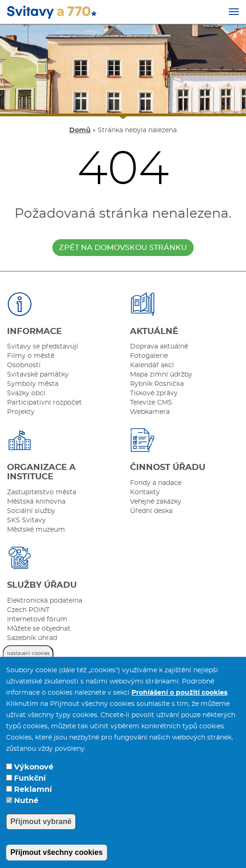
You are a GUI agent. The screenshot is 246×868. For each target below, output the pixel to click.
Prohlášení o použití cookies (179, 707)
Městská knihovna (36, 502)
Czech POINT (28, 610)
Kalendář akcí (152, 365)
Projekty (21, 412)
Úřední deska (151, 511)
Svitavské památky (38, 375)
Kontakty (145, 492)
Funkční (30, 793)
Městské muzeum (36, 530)
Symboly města (33, 384)
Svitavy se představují (43, 347)
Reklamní (33, 804)
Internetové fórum (37, 619)
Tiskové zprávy (154, 393)
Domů (80, 130)
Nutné (26, 815)
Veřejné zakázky (156, 502)
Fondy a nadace (156, 483)
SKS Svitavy (26, 520)
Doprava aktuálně (159, 347)
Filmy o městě (31, 356)
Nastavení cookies (28, 668)
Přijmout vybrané (41, 836)
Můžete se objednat (39, 629)
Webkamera (150, 412)
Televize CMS (151, 403)
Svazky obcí (26, 393)
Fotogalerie (149, 356)
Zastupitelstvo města (42, 492)
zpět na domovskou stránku (123, 248)
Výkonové (34, 782)
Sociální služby (31, 511)
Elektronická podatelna (45, 601)
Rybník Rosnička (157, 384)
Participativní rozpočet (44, 403)
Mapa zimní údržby (161, 375)
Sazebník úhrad (32, 638)
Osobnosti (24, 365)
